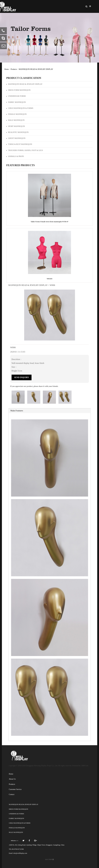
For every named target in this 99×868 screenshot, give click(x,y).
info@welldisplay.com (20, 853)
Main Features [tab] (17, 411)
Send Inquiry (22, 377)
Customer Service (15, 789)
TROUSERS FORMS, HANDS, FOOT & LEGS (25, 150)
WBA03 (49, 279)
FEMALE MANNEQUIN (17, 114)
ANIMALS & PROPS (15, 156)
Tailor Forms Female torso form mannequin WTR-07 (50, 222)
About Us (12, 779)
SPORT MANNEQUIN (16, 126)
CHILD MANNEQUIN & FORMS (20, 108)
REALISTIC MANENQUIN (17, 132)
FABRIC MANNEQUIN (16, 102)
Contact (12, 794)
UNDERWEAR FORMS (16, 96)
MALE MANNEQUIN (16, 120)
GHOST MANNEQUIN (16, 138)
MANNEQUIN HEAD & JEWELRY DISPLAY (36, 69)
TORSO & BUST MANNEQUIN (19, 144)
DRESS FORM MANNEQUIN (18, 90)
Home (7, 69)
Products (14, 69)
